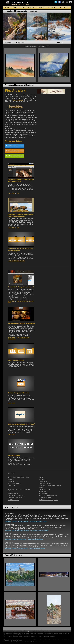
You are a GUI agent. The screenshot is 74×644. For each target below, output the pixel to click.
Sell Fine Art (11, 479)
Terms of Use (36, 631)
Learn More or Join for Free (16, 261)
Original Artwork (44, 481)
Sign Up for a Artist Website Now (21, 302)
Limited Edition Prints (14, 483)
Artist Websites (43, 491)
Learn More (11, 193)
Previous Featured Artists (14, 43)
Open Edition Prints (45, 483)
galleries (52, 636)
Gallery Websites (13, 493)
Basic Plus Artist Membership (48, 496)
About (7, 631)
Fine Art (15, 7)
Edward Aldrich (34, 11)
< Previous (59, 43)
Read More (11, 301)
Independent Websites (16, 107)
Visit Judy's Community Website (20, 548)
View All (21, 555)
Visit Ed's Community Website (19, 539)
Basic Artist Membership (15, 498)
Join (58, 7)
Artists (23, 7)
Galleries (31, 7)
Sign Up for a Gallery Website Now (19, 338)
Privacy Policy (25, 631)
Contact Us (15, 631)
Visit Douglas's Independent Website (39, 530)
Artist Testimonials (13, 500)
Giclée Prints (11, 486)
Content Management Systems (48, 500)
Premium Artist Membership (16, 496)
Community (41, 7)
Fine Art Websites (44, 489)
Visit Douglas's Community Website (20, 530)
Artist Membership (44, 493)
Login (64, 7)
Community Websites (16, 106)
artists (45, 636)
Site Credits (46, 631)
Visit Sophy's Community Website (20, 521)
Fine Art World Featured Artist (16, 11)
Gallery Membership (45, 498)
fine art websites (18, 100)
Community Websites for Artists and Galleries (50, 486)
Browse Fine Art (12, 481)
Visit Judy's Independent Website (37, 548)
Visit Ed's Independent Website (35, 539)
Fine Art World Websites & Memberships (20, 85)
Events (51, 7)
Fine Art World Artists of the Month (18, 477)
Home (7, 7)
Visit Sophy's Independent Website (38, 521)
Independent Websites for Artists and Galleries (19, 490)
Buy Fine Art (42, 479)
